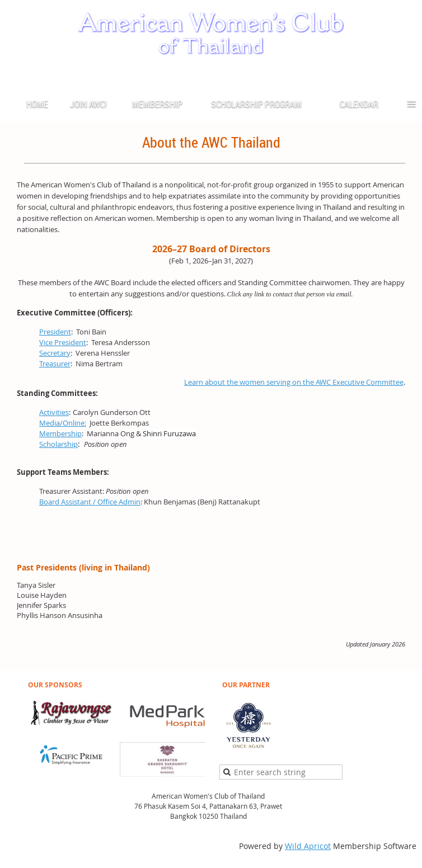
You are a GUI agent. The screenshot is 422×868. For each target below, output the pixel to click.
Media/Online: (63, 423)
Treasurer (55, 364)
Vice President (63, 342)
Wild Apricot (308, 846)
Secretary (55, 353)
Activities (54, 412)
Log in (405, 75)
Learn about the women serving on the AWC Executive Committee (294, 382)
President (55, 332)
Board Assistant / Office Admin (90, 502)
